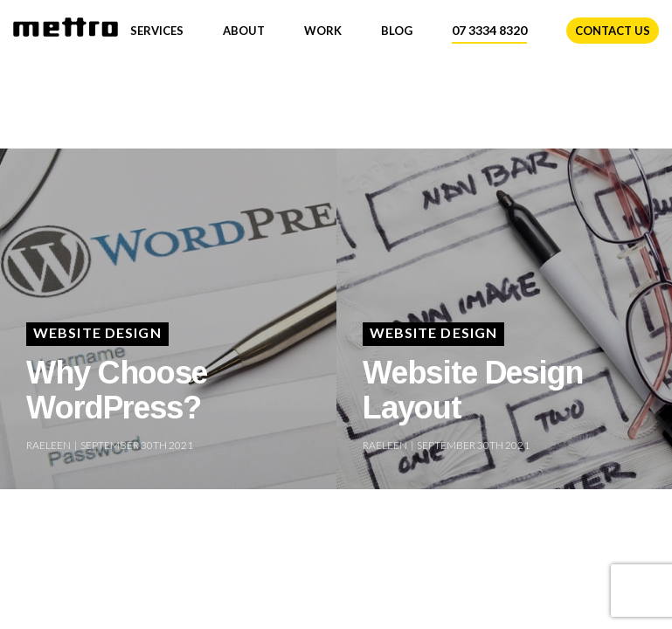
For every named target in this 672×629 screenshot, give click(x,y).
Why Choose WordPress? (117, 389)
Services (157, 31)
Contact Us (613, 31)
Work (323, 31)
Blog (397, 31)
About (244, 31)
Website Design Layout (473, 389)
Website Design (97, 332)
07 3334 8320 (489, 30)
